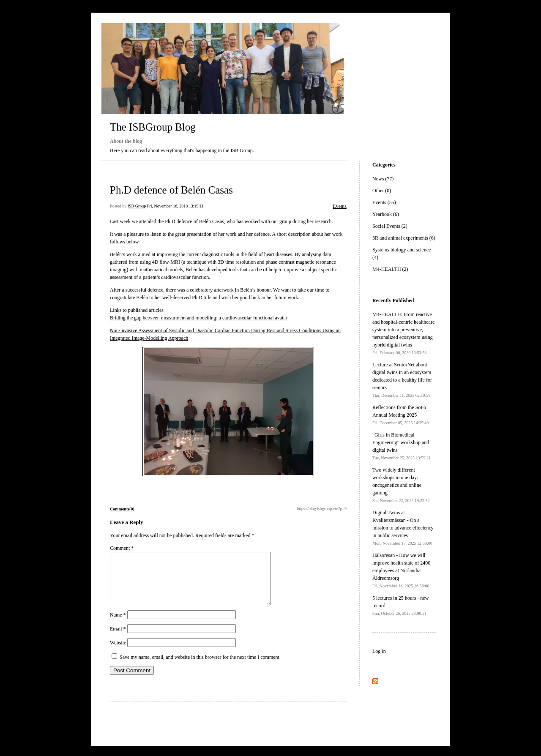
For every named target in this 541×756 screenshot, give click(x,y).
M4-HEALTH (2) (390, 269)
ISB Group (137, 206)
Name (118, 625)
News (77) (383, 179)
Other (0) (382, 191)
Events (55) (384, 202)
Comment (122, 548)
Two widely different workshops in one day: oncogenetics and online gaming (401, 485)
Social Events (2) (390, 226)
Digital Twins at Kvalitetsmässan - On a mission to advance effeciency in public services (403, 528)
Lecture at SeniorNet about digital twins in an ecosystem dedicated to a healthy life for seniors (402, 380)
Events (340, 206)
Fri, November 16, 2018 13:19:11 (175, 206)
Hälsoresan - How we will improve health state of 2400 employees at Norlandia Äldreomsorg (401, 570)
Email (118, 639)
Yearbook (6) (386, 214)
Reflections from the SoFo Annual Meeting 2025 (400, 415)
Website (118, 653)
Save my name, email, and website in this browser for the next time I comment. (200, 667)
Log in (379, 651)
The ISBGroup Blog (153, 127)
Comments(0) (122, 509)
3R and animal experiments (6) (404, 238)
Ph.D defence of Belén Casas (171, 190)
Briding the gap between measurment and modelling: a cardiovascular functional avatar (199, 318)
